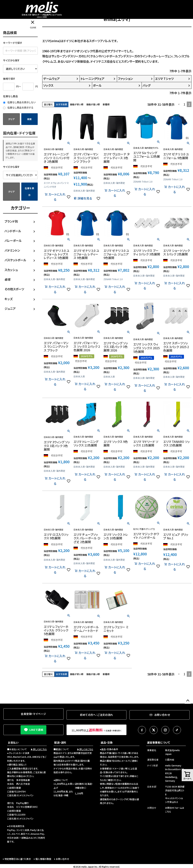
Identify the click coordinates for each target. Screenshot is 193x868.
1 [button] (184, 104)
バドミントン (12, 250)
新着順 (106, 104)
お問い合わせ (62, 859)
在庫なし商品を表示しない (19, 102)
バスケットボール (15, 260)
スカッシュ (11, 270)
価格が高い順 (93, 104)
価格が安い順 (77, 104)
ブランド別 (11, 221)
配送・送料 (60, 742)
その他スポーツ (14, 289)
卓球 (8, 279)
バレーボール (13, 241)
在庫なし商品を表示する (18, 108)
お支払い (13, 742)
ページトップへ (188, 701)
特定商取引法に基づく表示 (18, 859)
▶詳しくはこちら (39, 749)
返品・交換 (107, 742)
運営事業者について (159, 742)
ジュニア (10, 308)
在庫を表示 (29, 192)
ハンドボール (13, 231)
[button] (179, 104)
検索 (29, 119)
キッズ (9, 299)
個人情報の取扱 (43, 859)
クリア (11, 119)
